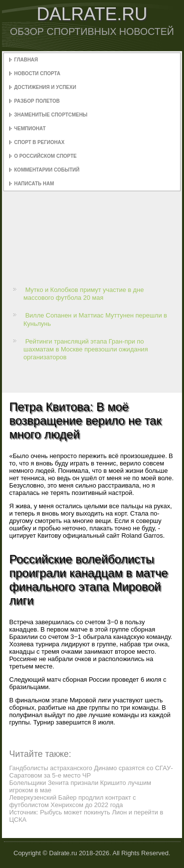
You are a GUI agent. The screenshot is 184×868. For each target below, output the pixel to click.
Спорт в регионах (39, 142)
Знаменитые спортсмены (51, 115)
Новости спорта (37, 73)
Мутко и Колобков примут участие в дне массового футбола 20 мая (84, 294)
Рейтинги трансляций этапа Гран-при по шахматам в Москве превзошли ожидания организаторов (86, 349)
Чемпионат (30, 129)
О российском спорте (45, 156)
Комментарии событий (47, 170)
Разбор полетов (37, 101)
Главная (26, 60)
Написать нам (34, 184)
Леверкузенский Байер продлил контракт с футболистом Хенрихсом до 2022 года (73, 801)
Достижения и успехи (45, 87)
